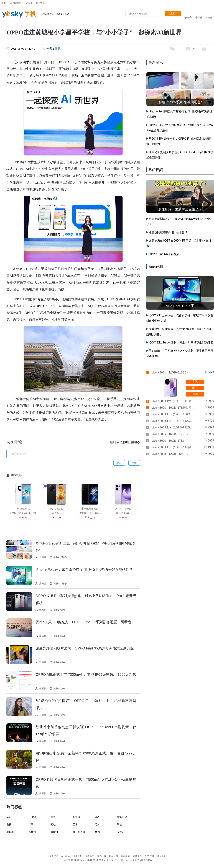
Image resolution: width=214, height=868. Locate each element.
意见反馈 (161, 856)
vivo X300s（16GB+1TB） (169, 441)
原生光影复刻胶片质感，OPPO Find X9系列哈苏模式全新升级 (85, 648)
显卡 (75, 824)
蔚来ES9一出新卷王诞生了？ (180, 209)
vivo (97, 817)
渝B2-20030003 (71, 860)
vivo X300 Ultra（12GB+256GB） (173, 414)
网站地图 (113, 856)
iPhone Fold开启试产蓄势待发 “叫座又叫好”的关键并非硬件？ (84, 570)
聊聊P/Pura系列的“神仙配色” (180, 102)
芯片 (97, 824)
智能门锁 (122, 817)
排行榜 (198, 14)
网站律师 (125, 856)
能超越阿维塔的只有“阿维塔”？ (168, 232)
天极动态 (90, 856)
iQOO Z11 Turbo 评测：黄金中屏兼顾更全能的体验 (181, 343)
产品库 (29, 3)
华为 (97, 832)
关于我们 (54, 856)
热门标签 (14, 807)
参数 (195, 382)
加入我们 (101, 856)
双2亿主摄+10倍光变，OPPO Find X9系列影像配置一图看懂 (83, 622)
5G (8, 817)
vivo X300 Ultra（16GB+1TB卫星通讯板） (173, 401)
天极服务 (78, 856)
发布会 (209, 14)
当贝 (53, 817)
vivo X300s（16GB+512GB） (170, 434)
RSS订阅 (149, 856)
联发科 (54, 832)
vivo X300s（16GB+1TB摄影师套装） (173, 408)
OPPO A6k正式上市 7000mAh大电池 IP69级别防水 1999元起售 (86, 674)
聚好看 (10, 832)
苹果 (31, 824)
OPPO (32, 817)
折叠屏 (77, 817)
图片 (195, 388)
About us (66, 856)
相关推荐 (14, 476)
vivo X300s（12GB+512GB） (170, 372)
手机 (18, 14)
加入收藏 (40, 3)
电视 (9, 824)
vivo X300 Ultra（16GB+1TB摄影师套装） (173, 447)
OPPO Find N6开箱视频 (164, 254)
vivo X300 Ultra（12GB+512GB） (173, 421)
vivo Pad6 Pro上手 (180, 306)
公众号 (188, 14)
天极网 (3, 3)
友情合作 (137, 856)
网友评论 (14, 442)
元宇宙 (121, 832)
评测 (195, 394)
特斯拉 (32, 832)
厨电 (53, 824)
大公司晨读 (79, 832)
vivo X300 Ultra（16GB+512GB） (173, 427)
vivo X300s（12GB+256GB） (170, 454)
